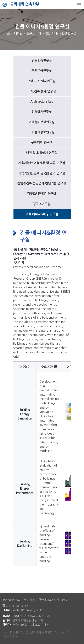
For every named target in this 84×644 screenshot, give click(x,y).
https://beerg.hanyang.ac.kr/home (38, 267)
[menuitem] (42, 61)
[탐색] (79, 5)
